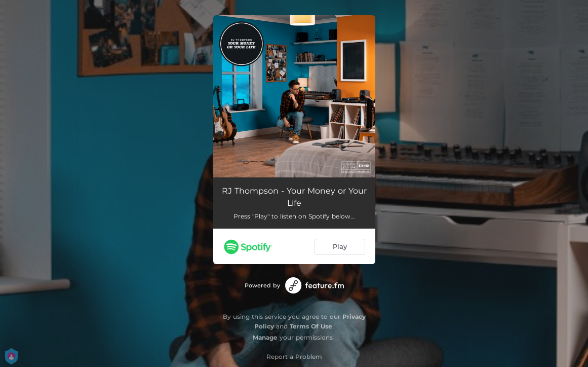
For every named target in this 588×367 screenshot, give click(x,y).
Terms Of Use (311, 326)
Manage (265, 337)
